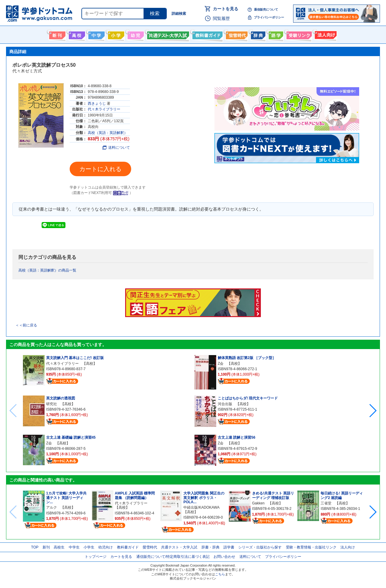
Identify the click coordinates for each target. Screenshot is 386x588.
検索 (155, 13)
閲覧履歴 (221, 18)
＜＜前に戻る (26, 325)
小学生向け (115, 34)
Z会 (49, 443)
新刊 (46, 547)
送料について (116, 148)
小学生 (89, 547)
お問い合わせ (224, 557)
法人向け (325, 34)
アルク (52, 507)
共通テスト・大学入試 (167, 34)
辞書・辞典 (210, 547)
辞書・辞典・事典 (257, 34)
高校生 (59, 547)
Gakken (258, 503)
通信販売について (266, 10)
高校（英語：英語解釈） (108, 133)
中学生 (74, 547)
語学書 (275, 34)
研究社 (52, 404)
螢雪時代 (236, 34)
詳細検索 (179, 14)
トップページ (96, 557)
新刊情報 (57, 34)
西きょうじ (97, 103)
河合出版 (225, 404)
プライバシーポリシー (269, 17)
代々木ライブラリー (104, 109)
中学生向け (96, 34)
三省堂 (326, 503)
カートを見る (226, 9)
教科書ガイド (207, 34)
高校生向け (76, 34)
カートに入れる (100, 169)
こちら (220, 574)
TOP (35, 547)
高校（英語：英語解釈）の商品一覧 (47, 270)
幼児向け (135, 34)
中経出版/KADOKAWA (201, 507)
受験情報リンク (298, 34)
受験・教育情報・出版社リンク (311, 547)
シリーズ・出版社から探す (260, 547)
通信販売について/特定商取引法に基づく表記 (173, 557)
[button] (373, 411)
